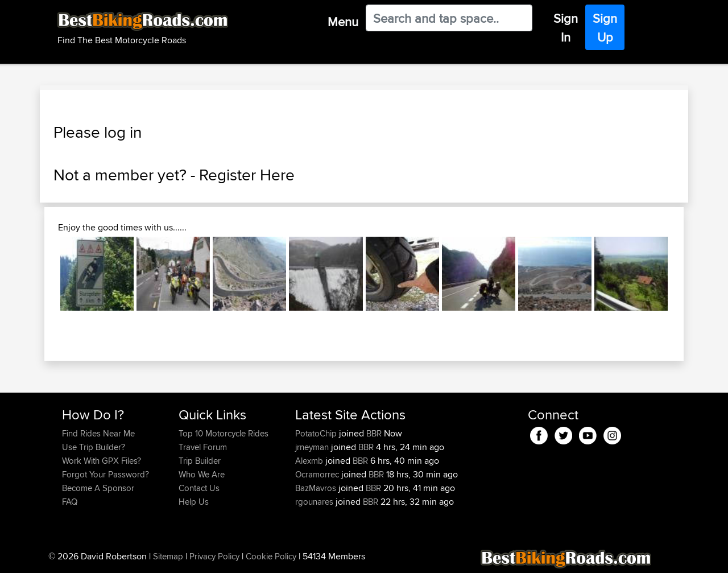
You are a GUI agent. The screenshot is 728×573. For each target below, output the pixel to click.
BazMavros (317, 488)
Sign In (566, 28)
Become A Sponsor (98, 488)
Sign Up (605, 28)
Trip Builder (200, 461)
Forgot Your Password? (106, 474)
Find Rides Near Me (98, 433)
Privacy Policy (214, 556)
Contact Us (199, 488)
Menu (343, 22)
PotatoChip (317, 433)
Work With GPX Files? (102, 461)
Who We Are (202, 474)
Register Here (247, 175)
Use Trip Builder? (94, 447)
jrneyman (313, 447)
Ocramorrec (318, 474)
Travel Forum (203, 447)
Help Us (194, 502)
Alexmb (310, 461)
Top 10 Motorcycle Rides (224, 433)
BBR (374, 433)
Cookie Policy (271, 556)
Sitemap (168, 556)
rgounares (315, 502)
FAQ (70, 502)
